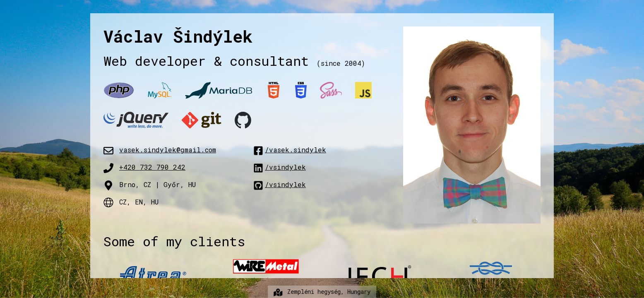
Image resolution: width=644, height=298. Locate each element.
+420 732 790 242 (152, 167)
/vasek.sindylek (290, 150)
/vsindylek (280, 167)
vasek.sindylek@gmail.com (168, 150)
